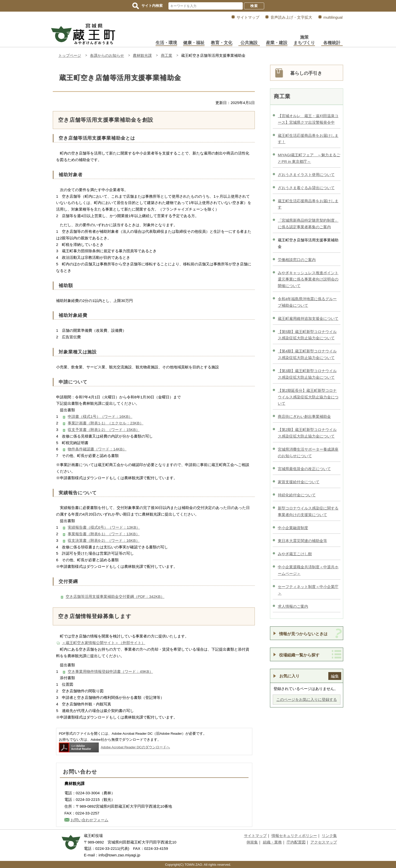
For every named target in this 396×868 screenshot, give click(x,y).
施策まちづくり (304, 40)
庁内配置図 (296, 842)
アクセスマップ (324, 842)
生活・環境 (166, 43)
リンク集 (329, 836)
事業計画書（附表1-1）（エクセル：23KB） (105, 423)
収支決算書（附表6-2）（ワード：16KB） (104, 540)
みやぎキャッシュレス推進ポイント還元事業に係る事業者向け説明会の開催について (308, 279)
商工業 (167, 55)
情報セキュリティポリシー (294, 836)
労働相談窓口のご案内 (297, 260)
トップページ (70, 55)
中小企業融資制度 (293, 528)
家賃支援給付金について (299, 482)
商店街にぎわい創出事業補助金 (304, 416)
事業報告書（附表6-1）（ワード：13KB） (104, 534)
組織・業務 (272, 842)
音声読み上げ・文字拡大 (291, 17)
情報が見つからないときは (303, 634)
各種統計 (332, 43)
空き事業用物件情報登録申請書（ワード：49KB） (110, 671)
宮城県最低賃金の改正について (304, 469)
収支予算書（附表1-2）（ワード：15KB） (104, 430)
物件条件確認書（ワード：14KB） (97, 449)
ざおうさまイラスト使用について (306, 175)
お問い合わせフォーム (89, 820)
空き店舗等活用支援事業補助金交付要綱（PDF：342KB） (115, 596)
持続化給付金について (297, 495)
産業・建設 (277, 43)
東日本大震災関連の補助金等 (302, 541)
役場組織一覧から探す (299, 655)
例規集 (252, 842)
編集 (335, 676)
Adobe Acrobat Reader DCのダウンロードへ (114, 747)
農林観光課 (142, 55)
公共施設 (249, 43)
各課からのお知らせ (107, 55)
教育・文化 (222, 43)
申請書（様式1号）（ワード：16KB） (100, 416)
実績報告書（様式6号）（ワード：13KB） (104, 527)
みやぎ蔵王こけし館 (295, 554)
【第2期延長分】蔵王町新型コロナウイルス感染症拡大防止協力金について (308, 397)
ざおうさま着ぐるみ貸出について (306, 188)
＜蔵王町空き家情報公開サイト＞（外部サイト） (104, 643)
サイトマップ (248, 17)
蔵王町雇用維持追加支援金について (308, 318)
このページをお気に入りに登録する (307, 699)
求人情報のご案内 (293, 606)
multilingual (333, 17)
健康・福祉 (194, 43)
